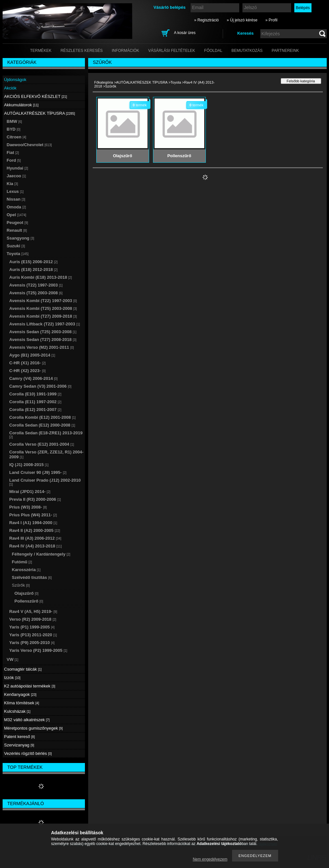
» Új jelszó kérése (242, 20)
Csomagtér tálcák (23, 669)
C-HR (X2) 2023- (28, 371)
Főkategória (104, 82)
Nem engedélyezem (210, 859)
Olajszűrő (27, 593)
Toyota (176, 82)
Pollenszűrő (29, 601)
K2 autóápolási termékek (30, 686)
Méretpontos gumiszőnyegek (34, 728)
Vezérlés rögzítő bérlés (28, 753)
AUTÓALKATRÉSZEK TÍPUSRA (142, 82)
